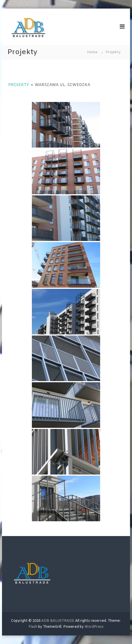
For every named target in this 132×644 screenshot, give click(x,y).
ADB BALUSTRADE (58, 621)
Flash (33, 627)
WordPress (94, 627)
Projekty (19, 85)
